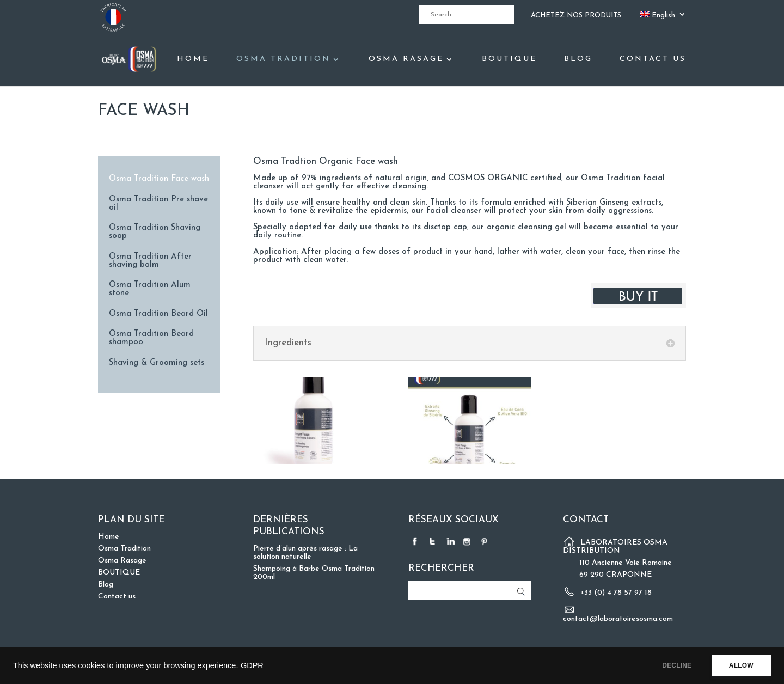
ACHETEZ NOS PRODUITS (576, 16)
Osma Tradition (283, 59)
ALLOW (740, 665)
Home (193, 59)
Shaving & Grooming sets (157, 363)
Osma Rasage (406, 59)
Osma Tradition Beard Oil (158, 314)
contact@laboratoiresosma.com (618, 619)
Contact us (653, 59)
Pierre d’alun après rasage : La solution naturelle (305, 553)
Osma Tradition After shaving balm (150, 261)
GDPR (252, 665)
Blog (578, 59)
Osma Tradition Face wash (159, 179)
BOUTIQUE (509, 59)
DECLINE (672, 665)
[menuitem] (663, 18)
